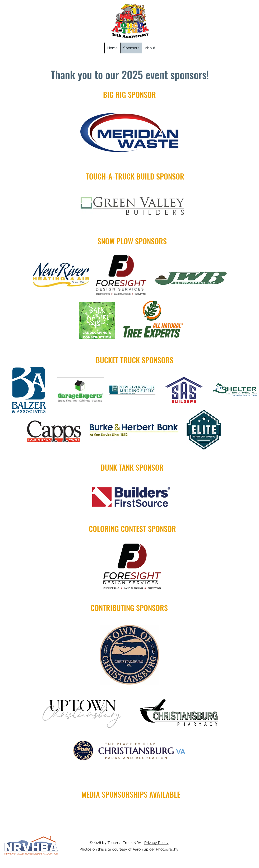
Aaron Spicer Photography (156, 849)
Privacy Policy (156, 843)
